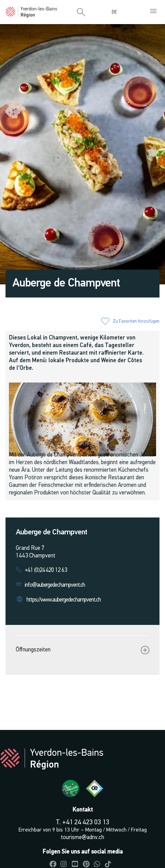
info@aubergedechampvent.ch (55, 585)
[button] (81, 13)
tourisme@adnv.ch (82, 838)
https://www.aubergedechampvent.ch (64, 600)
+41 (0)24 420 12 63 (46, 570)
